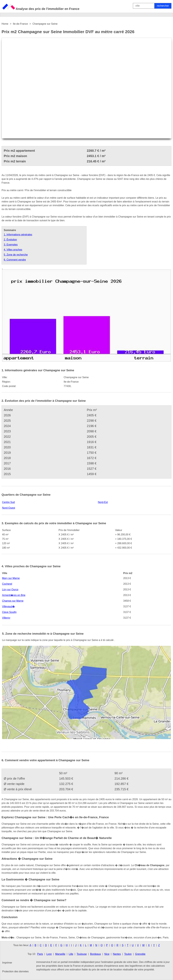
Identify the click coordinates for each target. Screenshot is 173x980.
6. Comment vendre (15, 260)
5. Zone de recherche (16, 255)
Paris (40, 954)
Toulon (128, 954)
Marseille (60, 954)
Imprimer (7, 963)
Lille (71, 954)
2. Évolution (10, 240)
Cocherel (7, 584)
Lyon (49, 954)
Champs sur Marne (13, 601)
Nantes (117, 954)
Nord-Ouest (9, 508)
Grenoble (140, 954)
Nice (107, 954)
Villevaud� (8, 606)
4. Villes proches (13, 250)
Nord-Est (103, 502)
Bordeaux (96, 954)
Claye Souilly (9, 612)
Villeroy (6, 618)
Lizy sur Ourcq (10, 589)
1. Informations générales (18, 235)
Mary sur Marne (11, 578)
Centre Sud (8, 502)
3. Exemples (11, 245)
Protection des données (15, 971)
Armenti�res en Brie (14, 595)
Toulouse (82, 954)
